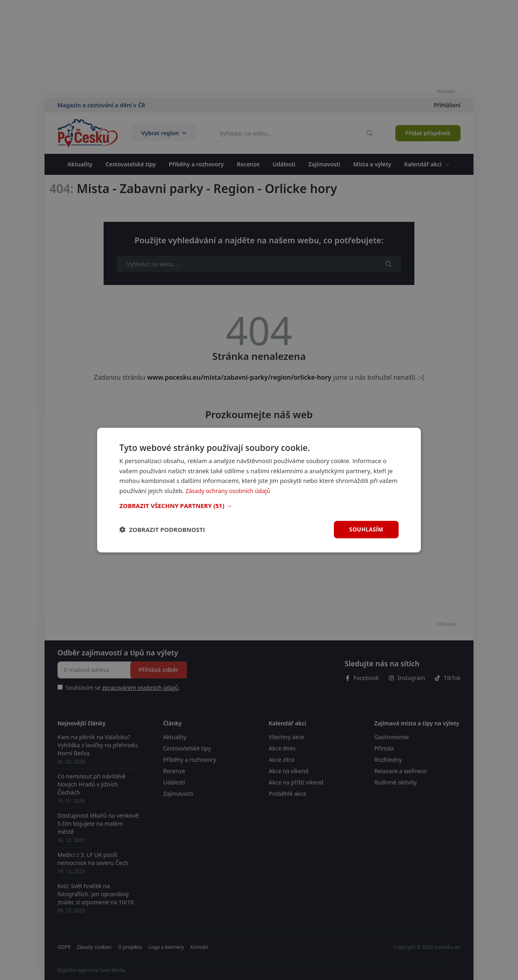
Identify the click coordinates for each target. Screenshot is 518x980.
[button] (259, 505)
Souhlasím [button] (366, 529)
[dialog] (259, 490)
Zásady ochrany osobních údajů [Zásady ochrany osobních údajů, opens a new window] (230, 490)
